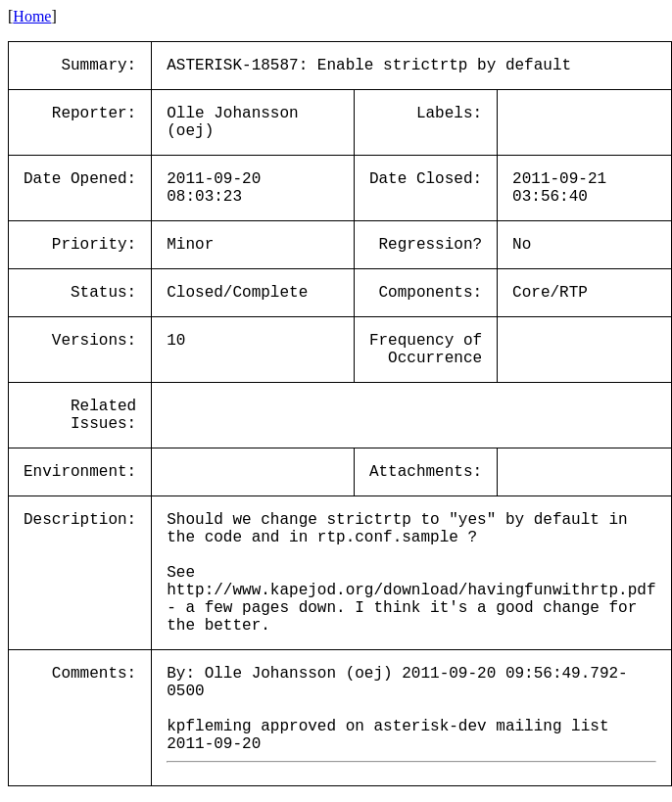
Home (32, 16)
